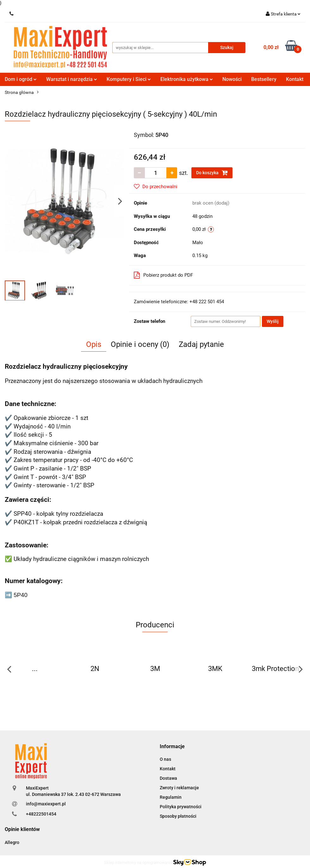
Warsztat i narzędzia (72, 79)
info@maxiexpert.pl (46, 804)
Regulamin (171, 797)
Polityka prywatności (181, 807)
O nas (165, 759)
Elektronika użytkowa (187, 79)
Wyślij (273, 321)
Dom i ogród (21, 79)
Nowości (232, 79)
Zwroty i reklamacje (179, 788)
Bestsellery (264, 79)
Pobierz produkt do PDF (163, 275)
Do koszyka (212, 173)
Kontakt (295, 79)
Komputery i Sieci (129, 79)
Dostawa (168, 778)
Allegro (12, 842)
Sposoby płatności (178, 816)
